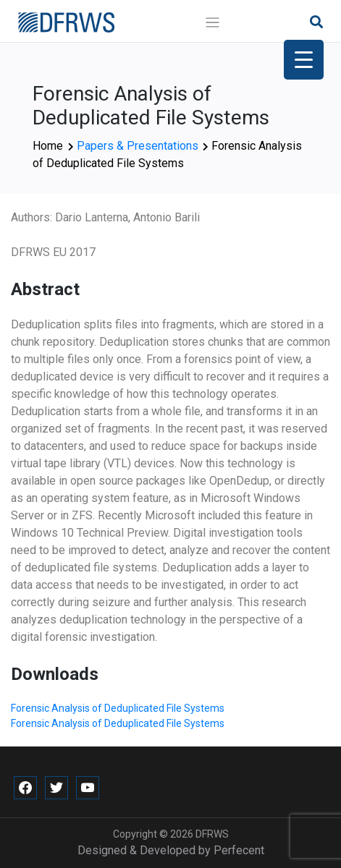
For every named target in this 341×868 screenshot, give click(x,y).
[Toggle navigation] (212, 23)
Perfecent (239, 850)
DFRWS (212, 834)
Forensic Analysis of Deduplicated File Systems (118, 708)
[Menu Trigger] (304, 60)
